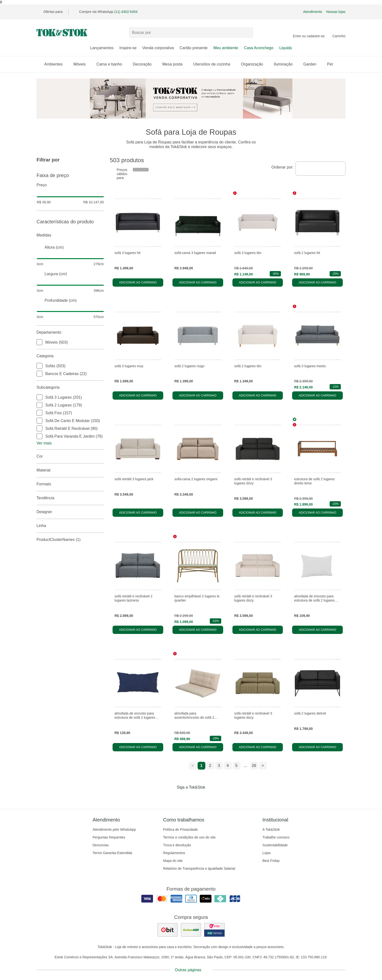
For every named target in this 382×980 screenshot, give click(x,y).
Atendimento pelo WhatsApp (114, 829)
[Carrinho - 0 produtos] (339, 33)
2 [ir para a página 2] (210, 766)
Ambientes (56, 64)
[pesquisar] (247, 33)
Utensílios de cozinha (214, 64)
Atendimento (313, 12)
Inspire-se (128, 48)
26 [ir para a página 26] (254, 766)
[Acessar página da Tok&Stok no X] (211, 797)
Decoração (145, 64)
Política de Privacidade (180, 829)
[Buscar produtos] (191, 33)
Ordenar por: (282, 167)
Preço (70, 185)
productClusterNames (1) (70, 540)
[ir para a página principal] (62, 33)
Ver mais (44, 443)
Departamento (70, 332)
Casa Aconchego (259, 48)
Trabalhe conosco (276, 837)
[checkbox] (39, 342)
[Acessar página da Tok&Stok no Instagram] (184, 797)
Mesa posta (175, 64)
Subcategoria (70, 387)
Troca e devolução (177, 845)
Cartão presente (194, 48)
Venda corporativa (158, 48)
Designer (70, 512)
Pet (332, 64)
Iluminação (286, 64)
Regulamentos (174, 853)
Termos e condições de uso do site (189, 837)
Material (70, 470)
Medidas (70, 235)
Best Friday (271, 861)
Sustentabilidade (275, 845)
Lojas (266, 853)
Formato (70, 484)
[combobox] (320, 169)
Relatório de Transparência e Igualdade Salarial (199, 868)
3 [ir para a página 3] (219, 766)
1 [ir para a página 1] (201, 766)
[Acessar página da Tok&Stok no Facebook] (171, 797)
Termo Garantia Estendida (112, 853)
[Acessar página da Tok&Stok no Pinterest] (198, 797)
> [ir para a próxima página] (263, 766)
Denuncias (101, 845)
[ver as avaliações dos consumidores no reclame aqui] (191, 930)
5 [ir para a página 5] (236, 766)
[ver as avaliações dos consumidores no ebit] (168, 930)
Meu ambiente (226, 48)
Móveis (82, 64)
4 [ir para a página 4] (228, 766)
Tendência (70, 498)
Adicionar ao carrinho (138, 283)
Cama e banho (112, 64)
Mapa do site (173, 861)
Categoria (70, 356)
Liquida (286, 48)
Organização (254, 64)
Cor (70, 456)
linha (70, 526)
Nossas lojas (336, 12)
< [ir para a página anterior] (193, 766)
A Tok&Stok (271, 829)
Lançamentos (102, 48)
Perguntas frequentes (109, 837)
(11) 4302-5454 (126, 12)
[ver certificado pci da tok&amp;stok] (214, 930)
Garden (312, 64)
